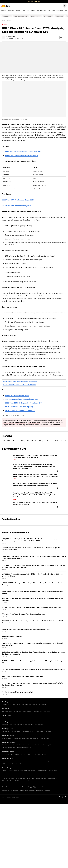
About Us (4, 778)
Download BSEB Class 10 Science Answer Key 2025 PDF (19, 385)
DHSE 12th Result (6, 738)
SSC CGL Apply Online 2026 (34, 441)
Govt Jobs (29, 421)
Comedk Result (18, 711)
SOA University (59, 16)
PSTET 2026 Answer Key (55, 718)
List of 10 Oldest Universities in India (25, 745)
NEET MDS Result (6, 732)
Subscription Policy (41, 778)
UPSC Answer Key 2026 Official (27, 761)
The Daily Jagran (53, 771)
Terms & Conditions (53, 778)
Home (3, 21)
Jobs (24, 11)
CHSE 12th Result (39, 725)
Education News (41, 11)
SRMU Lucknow (7, 16)
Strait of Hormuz (6, 718)
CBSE (53, 11)
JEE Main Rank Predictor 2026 (24, 748)
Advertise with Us (21, 778)
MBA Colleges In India (7, 711)
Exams (33, 11)
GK (28, 11)
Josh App (11, 425)
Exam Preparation (34, 423)
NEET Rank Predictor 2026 (8, 748)
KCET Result (49, 732)
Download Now (55, 425)
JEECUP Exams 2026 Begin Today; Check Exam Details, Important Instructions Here (31, 607)
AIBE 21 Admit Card (26, 705)
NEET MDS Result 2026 (34, 1)
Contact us (11, 778)
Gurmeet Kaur (12, 37)
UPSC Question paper (24, 764)
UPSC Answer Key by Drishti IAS (10, 764)
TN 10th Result (42, 705)
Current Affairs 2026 (14, 771)
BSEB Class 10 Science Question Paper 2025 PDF (23, 152)
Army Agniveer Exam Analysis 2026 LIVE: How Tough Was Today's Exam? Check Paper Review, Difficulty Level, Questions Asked (35, 495)
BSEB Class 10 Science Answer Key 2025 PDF (21, 156)
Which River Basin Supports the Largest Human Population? (23, 677)
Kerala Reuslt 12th (17, 738)
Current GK (5, 771)
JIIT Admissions (48, 16)
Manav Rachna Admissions (21, 16)
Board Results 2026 (43, 771)
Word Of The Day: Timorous (12, 637)
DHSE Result (13, 725)
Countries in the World (43, 718)
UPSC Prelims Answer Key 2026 (44, 761)
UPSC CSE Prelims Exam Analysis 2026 (13, 441)
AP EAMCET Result (17, 732)
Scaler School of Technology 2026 (43, 745)
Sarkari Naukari (9, 423)
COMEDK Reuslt (16, 705)
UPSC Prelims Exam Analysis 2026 (10, 761)
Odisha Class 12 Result (46, 711)
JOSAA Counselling (40, 732)
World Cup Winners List (30, 718)
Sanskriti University (36, 16)
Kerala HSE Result (6, 705)
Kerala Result (5, 725)
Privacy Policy (30, 778)
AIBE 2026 (35, 705)
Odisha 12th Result (44, 738)
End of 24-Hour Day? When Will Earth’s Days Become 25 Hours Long (26, 630)
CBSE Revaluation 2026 (28, 732)
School (4, 11)
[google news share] (61, 38)
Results (18, 11)
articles (9, 21)
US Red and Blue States (17, 718)
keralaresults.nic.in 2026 (51, 441)
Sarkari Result (20, 423)
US (49, 11)
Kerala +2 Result (15, 754)
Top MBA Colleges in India (8, 745)
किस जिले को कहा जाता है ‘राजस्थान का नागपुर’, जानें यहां (17, 692)
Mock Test (60, 11)
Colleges (11, 11)
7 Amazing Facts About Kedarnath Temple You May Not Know (23, 614)
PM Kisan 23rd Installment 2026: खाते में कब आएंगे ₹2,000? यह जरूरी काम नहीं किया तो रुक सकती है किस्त (33, 670)
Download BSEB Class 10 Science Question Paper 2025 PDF (20, 381)
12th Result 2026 (32, 771)
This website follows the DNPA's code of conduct (15, 781)
